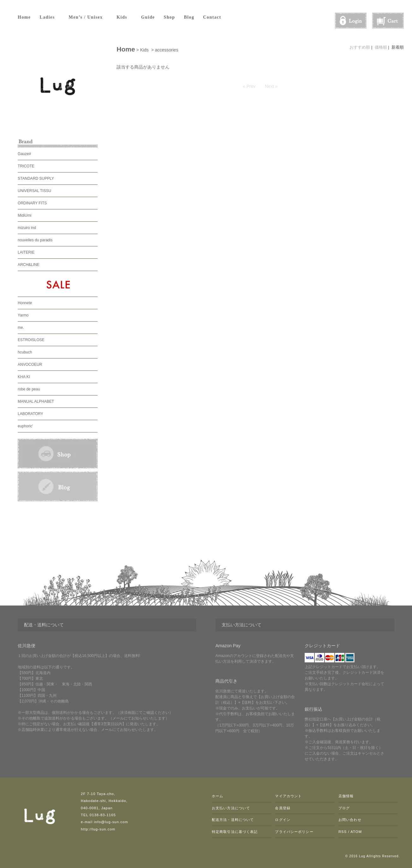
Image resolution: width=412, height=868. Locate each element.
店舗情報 (346, 796)
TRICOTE (26, 166)
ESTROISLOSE (31, 340)
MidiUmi (24, 215)
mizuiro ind (27, 228)
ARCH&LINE (29, 265)
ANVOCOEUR (30, 365)
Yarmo (23, 315)
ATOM (356, 832)
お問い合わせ (350, 820)
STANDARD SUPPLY (36, 178)
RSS (343, 832)
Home (24, 17)
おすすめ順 (360, 47)
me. (21, 328)
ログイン (283, 820)
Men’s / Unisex (88, 17)
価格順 (381, 47)
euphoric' (25, 426)
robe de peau (29, 389)
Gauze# (24, 154)
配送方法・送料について (233, 820)
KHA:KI (24, 377)
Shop (170, 17)
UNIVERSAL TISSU (34, 191)
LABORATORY (30, 414)
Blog (189, 17)
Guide (148, 17)
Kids (124, 17)
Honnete (25, 303)
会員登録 (283, 808)
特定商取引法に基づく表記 (235, 832)
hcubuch (25, 352)
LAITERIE (26, 252)
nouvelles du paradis (35, 240)
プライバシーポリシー (294, 832)
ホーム (218, 796)
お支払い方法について (231, 808)
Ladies (50, 17)
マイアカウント (288, 796)
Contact (212, 17)
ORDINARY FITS (32, 203)
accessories (167, 50)
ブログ (344, 808)
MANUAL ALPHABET (36, 401)
